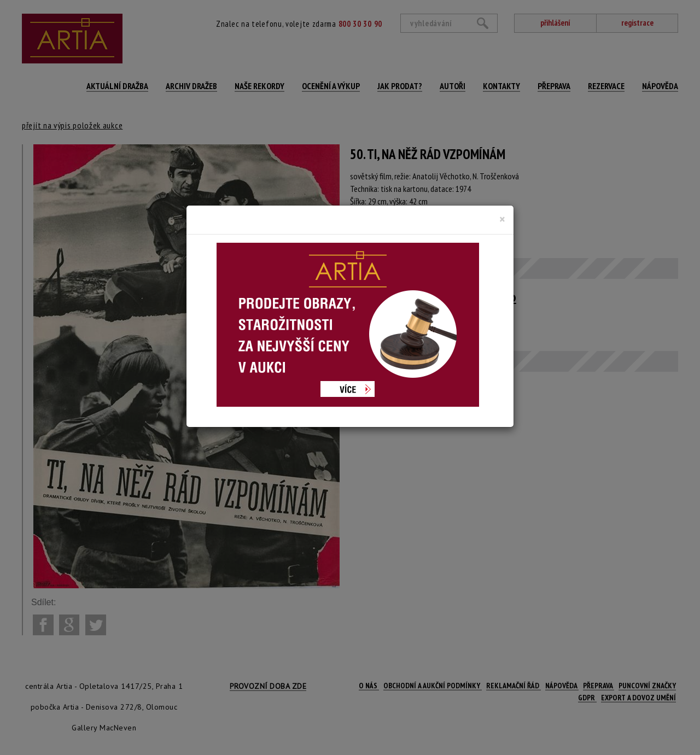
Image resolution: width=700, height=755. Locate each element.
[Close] (502, 219)
